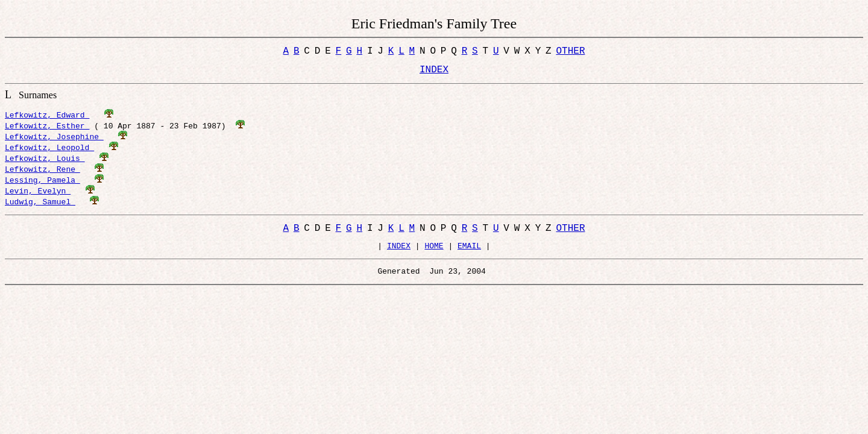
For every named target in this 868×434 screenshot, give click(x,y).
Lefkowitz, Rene (42, 174)
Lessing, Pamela (42, 184)
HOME (434, 254)
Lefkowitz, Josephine (54, 141)
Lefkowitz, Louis (45, 163)
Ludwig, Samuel (40, 206)
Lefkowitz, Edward (47, 119)
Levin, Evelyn (38, 195)
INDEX (399, 254)
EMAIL (469, 254)
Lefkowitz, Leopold (49, 152)
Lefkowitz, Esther (47, 130)
